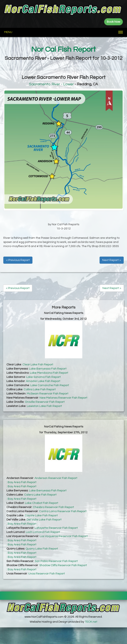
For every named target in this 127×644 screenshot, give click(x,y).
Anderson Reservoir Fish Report (56, 478)
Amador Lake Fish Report (43, 381)
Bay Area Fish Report (22, 482)
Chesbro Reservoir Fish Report (53, 507)
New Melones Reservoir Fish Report (63, 398)
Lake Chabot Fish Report (42, 503)
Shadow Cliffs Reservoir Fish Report (63, 565)
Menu (8, 32)
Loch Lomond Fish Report (43, 532)
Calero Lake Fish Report (40, 495)
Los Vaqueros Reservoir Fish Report (64, 536)
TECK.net (91, 622)
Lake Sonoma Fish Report (43, 377)
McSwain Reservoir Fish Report (48, 394)
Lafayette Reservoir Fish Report (56, 528)
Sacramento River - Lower (51, 84)
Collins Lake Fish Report (40, 389)
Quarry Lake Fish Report (42, 549)
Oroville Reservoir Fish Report (45, 402)
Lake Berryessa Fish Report (48, 369)
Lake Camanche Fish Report (50, 385)
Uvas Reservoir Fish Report (47, 574)
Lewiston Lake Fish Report (44, 406)
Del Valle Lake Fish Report (44, 520)
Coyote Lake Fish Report (41, 515)
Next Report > (112, 260)
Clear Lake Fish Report (38, 365)
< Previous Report (18, 260)
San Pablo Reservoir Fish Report (56, 561)
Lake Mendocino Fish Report (49, 373)
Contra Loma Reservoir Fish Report (63, 511)
